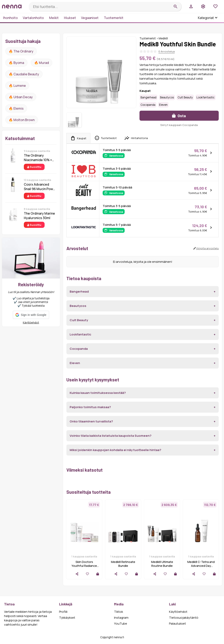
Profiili (63, 612)
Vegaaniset (90, 18)
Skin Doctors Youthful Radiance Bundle (84, 566)
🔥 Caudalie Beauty (24, 74)
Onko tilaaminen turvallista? (91, 421)
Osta (179, 116)
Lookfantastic (206, 97)
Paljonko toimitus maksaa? (90, 407)
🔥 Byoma (16, 63)
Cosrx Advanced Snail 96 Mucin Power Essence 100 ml (40, 187)
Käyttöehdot (31, 322)
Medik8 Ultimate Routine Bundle (162, 564)
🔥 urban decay (21, 97)
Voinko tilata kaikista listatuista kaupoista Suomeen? (111, 436)
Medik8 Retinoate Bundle (123, 564)
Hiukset (70, 18)
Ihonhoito (10, 18)
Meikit (54, 18)
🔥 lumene (17, 86)
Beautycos (167, 97)
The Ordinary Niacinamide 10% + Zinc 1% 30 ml (38, 158)
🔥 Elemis (16, 108)
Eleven (163, 105)
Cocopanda (148, 105)
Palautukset (177, 623)
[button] (31, 315)
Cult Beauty (185, 97)
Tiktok (119, 612)
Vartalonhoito (33, 18)
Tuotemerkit (114, 18)
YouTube (121, 623)
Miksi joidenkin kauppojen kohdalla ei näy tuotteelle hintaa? (115, 450)
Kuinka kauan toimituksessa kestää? (98, 393)
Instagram (121, 618)
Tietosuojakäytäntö (184, 618)
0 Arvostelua (167, 51)
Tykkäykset (67, 618)
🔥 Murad (42, 63)
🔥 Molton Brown (22, 120)
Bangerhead (148, 97)
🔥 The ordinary (21, 51)
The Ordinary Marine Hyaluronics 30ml (39, 216)
